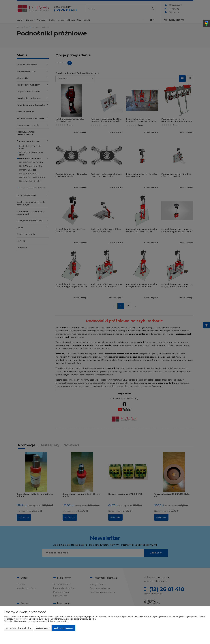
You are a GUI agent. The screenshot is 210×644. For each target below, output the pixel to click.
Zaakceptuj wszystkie (64, 628)
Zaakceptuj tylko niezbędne (19, 628)
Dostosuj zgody (43, 628)
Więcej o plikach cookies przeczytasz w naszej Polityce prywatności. (36, 621)
